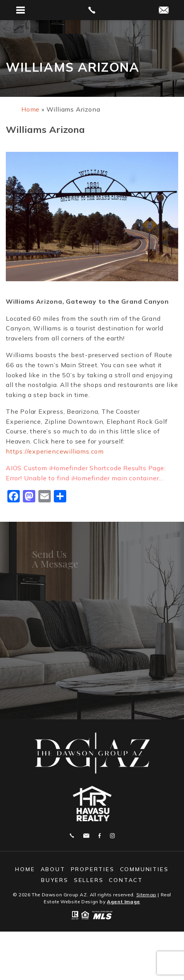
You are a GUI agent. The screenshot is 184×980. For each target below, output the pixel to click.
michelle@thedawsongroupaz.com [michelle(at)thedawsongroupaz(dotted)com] (86, 836)
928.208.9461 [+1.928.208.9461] (72, 836)
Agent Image (124, 902)
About (53, 869)
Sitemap (146, 895)
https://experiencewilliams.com (55, 451)
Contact (126, 880)
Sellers (89, 880)
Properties (93, 869)
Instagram (112, 836)
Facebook (100, 836)
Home (25, 869)
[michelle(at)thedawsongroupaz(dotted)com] (164, 11)
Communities (144, 869)
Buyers (55, 880)
